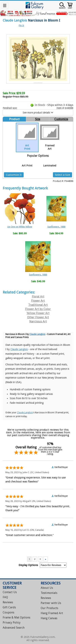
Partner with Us (51, 603)
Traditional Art (38, 305)
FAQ (5, 597)
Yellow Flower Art (38, 313)
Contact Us (10, 592)
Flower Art (38, 301)
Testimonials (49, 593)
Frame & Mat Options (16, 617)
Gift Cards (9, 607)
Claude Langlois (15, 20)
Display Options (28, 565)
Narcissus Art (38, 321)
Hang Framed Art (52, 613)
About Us (47, 588)
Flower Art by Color (38, 309)
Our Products (49, 608)
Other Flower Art (38, 317)
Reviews (8, 602)
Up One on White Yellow (20, 227)
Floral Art (38, 296)
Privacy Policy (12, 623)
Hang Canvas (49, 618)
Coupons (8, 612)
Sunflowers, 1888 (56, 227)
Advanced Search (14, 628)
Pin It (21, 25)
